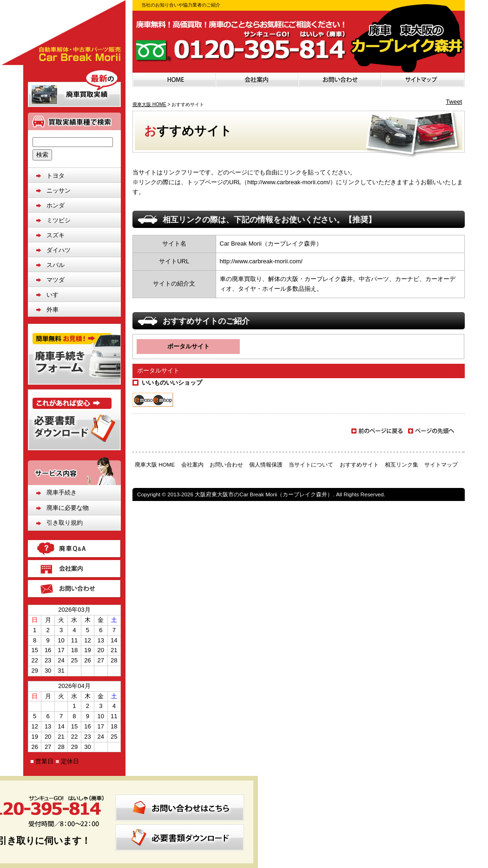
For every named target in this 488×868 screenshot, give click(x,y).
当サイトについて (311, 464)
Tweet (454, 102)
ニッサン (59, 190)
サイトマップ (441, 464)
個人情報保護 (266, 464)
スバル (56, 265)
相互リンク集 (402, 464)
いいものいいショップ (172, 383)
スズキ (56, 235)
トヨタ (56, 176)
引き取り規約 (65, 523)
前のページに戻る (377, 431)
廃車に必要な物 (68, 508)
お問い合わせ (226, 464)
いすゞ (56, 295)
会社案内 (192, 464)
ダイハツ (59, 250)
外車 (53, 310)
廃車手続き (62, 492)
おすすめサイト (359, 464)
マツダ (56, 280)
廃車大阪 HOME (149, 104)
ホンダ (56, 205)
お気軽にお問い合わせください (299, 42)
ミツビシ (59, 220)
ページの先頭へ (432, 433)
